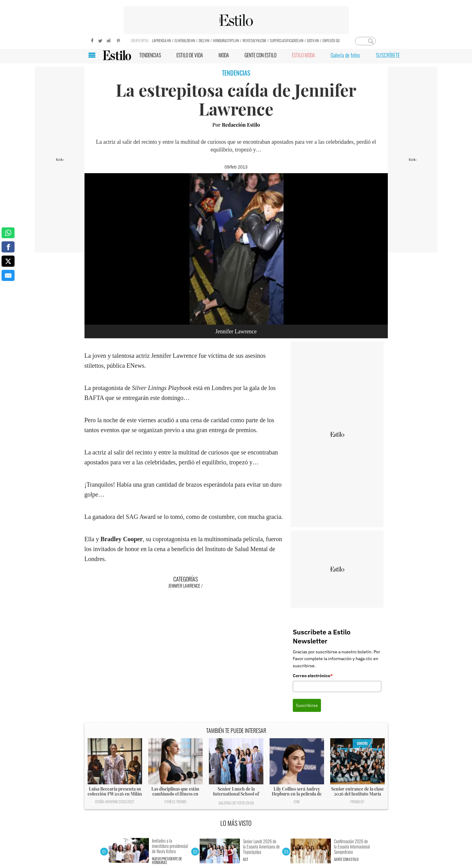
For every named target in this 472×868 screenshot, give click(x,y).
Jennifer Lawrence (184, 586)
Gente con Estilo (346, 859)
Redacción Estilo (241, 125)
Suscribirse (307, 705)
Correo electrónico (313, 676)
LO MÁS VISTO (236, 823)
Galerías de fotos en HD (236, 803)
